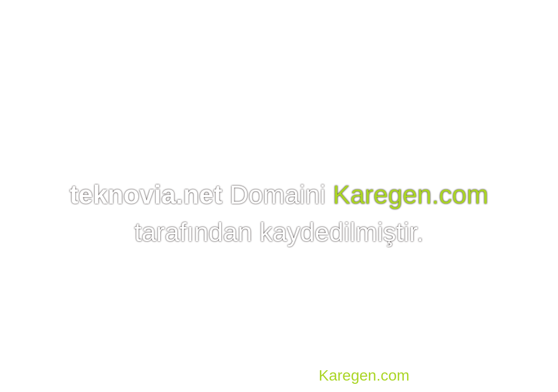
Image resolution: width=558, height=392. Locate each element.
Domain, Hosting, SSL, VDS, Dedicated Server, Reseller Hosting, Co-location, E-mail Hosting (322, 359)
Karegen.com (411, 195)
